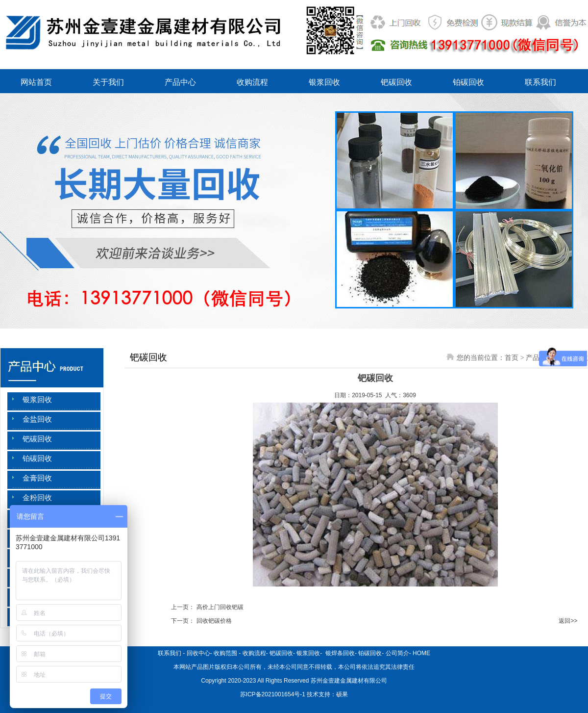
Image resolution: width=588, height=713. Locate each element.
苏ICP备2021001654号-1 (273, 694)
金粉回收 (37, 498)
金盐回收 (37, 419)
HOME (421, 653)
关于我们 (108, 82)
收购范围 (225, 653)
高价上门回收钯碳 (220, 607)
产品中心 (180, 82)
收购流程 (252, 82)
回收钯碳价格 (214, 621)
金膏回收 (37, 478)
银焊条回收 (339, 653)
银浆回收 (324, 82)
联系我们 (540, 82)
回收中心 (198, 653)
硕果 (342, 694)
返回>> (568, 621)
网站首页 (36, 82)
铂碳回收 (468, 82)
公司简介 (397, 653)
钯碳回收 (396, 82)
